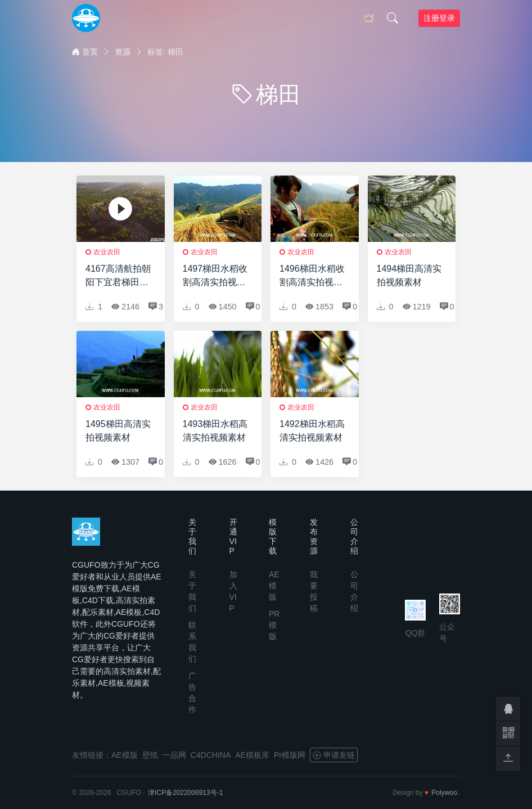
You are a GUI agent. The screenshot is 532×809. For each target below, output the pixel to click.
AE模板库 (252, 755)
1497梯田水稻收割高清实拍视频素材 (215, 277)
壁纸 (150, 755)
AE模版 (274, 586)
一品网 (174, 755)
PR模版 (274, 625)
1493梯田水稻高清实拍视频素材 (215, 431)
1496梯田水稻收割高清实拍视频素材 (312, 277)
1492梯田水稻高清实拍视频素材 (312, 431)
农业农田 (107, 252)
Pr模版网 (290, 755)
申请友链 (334, 755)
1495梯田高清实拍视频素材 (118, 431)
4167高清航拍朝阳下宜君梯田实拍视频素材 (118, 277)
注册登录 (439, 18)
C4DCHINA (211, 755)
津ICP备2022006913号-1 (185, 793)
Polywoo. (445, 793)
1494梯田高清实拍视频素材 (409, 275)
